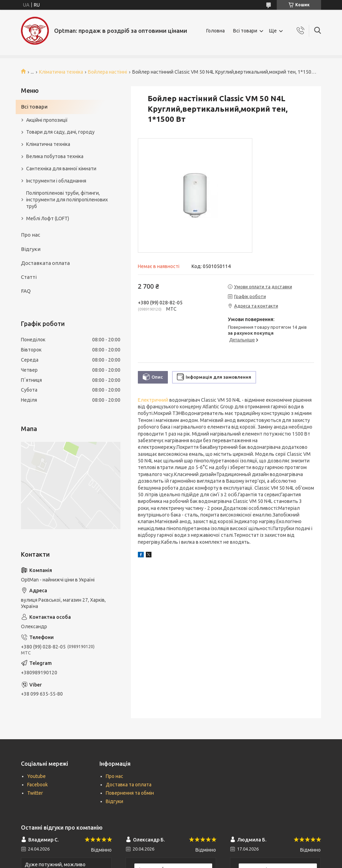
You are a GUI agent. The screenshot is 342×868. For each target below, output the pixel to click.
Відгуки (31, 249)
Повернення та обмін (130, 793)
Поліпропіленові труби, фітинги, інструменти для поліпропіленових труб (67, 200)
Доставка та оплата (129, 785)
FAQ (26, 291)
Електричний (153, 400)
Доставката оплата (45, 263)
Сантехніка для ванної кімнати (61, 169)
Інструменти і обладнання (56, 181)
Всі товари (245, 31)
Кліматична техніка (61, 72)
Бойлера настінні (107, 72)
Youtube (36, 776)
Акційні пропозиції (47, 120)
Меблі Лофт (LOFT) (48, 218)
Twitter (35, 793)
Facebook (38, 785)
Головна (215, 31)
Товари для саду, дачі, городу (60, 132)
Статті (29, 277)
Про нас (31, 235)
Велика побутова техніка (55, 156)
